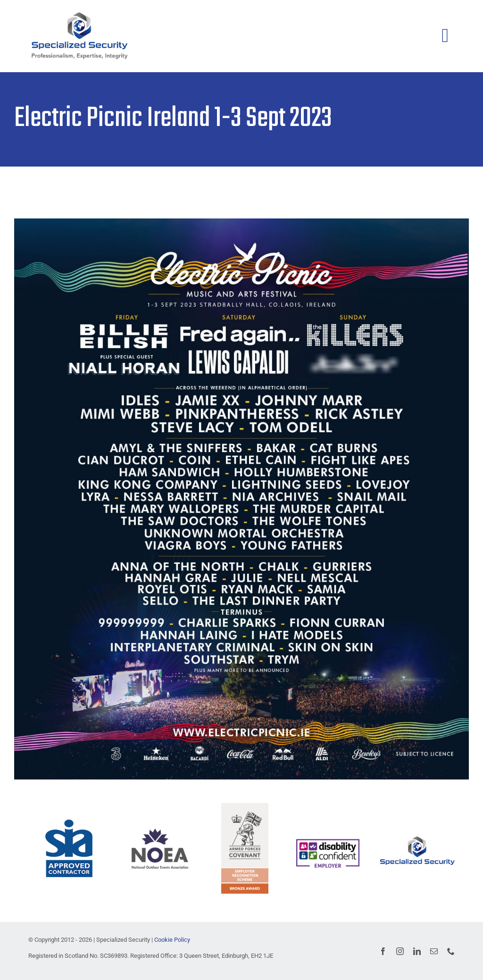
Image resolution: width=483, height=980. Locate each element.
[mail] (434, 951)
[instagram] (400, 951)
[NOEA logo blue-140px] (160, 832)
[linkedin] (417, 951)
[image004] (328, 841)
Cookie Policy (172, 940)
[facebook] (383, 951)
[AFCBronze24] (245, 807)
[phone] (451, 951)
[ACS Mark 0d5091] (69, 823)
